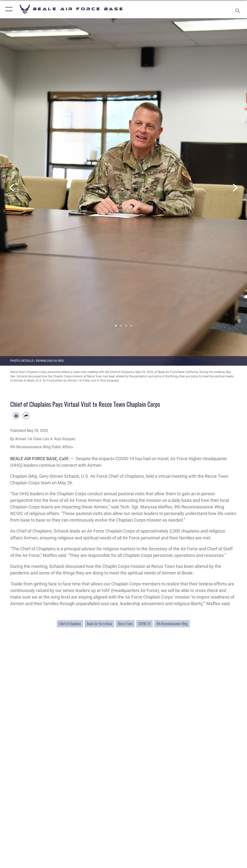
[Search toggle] (239, 9)
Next (235, 188)
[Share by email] (26, 416)
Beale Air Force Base (99, 624)
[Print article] (16, 416)
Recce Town (125, 624)
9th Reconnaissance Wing (172, 624)
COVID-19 (144, 624)
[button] (8, 9)
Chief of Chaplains (70, 624)
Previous (12, 188)
